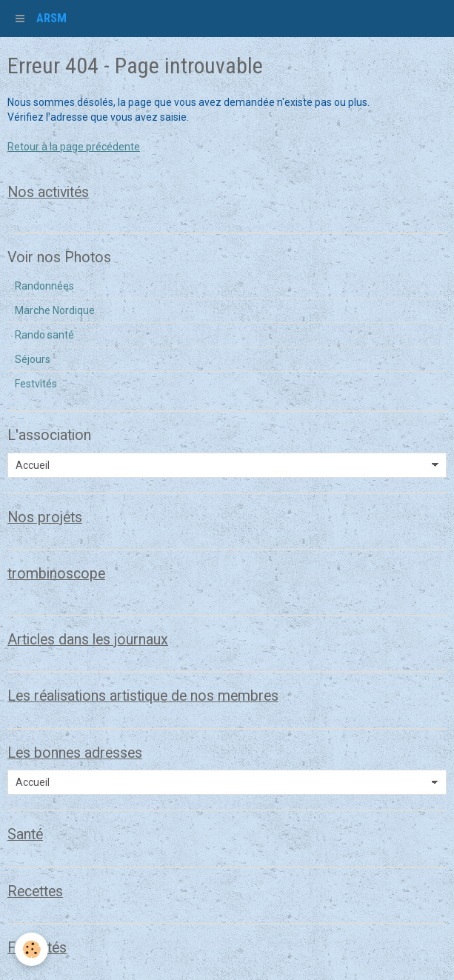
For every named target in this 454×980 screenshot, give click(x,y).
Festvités (36, 384)
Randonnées (44, 286)
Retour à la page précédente (74, 147)
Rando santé (44, 335)
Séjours (33, 359)
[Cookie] (31, 949)
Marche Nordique (55, 310)
